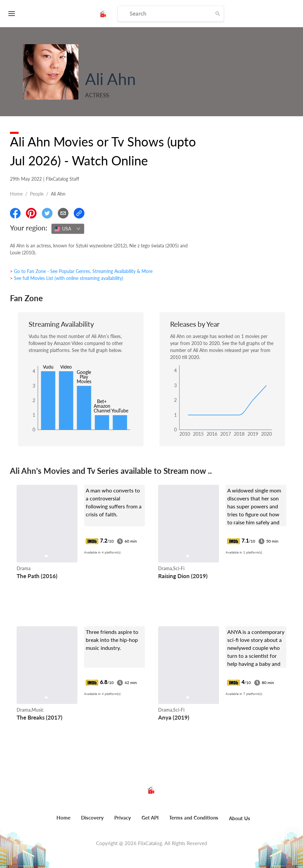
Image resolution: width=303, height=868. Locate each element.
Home (16, 194)
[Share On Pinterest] (31, 213)
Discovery (92, 818)
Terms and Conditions (194, 818)
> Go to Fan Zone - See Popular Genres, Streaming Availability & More (81, 271)
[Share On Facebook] (15, 213)
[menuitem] (63, 821)
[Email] (63, 213)
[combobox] (68, 229)
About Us (240, 818)
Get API (150, 818)
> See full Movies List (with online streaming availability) (67, 278)
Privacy (123, 818)
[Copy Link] (79, 213)
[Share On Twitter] (47, 213)
